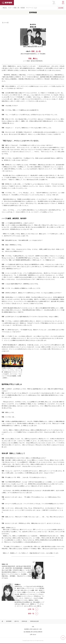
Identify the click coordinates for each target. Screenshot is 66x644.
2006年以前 (24, 621)
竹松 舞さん (33, 58)
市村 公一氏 (36, 51)
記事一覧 (16, 621)
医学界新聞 (9, 621)
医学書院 (7, 3)
